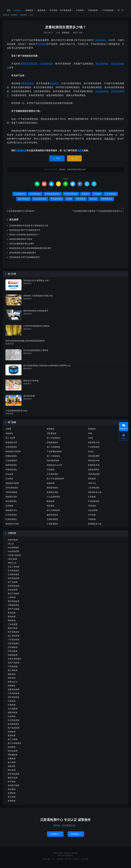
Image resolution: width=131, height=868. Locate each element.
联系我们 (55, 836)
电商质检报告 (11, 467)
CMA (90, 436)
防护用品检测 (14, 776)
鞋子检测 (53, 10)
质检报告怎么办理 (54, 467)
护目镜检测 (13, 650)
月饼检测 (92, 522)
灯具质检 (97, 196)
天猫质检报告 (11, 472)
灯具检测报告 (11, 522)
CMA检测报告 (11, 494)
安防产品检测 (14, 611)
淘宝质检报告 (11, 504)
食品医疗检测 (14, 788)
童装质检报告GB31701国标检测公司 (25, 232)
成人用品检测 (14, 638)
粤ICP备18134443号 (65, 858)
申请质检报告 (94, 504)
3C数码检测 (13, 542)
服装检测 (41, 10)
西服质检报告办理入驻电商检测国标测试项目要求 (30, 250)
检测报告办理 (11, 445)
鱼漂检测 (12, 795)
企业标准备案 (14, 577)
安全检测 (9, 476)
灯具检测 (80, 10)
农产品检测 (13, 584)
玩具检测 (9, 508)
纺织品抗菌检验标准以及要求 (22, 246)
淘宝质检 (51, 508)
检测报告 (29, 10)
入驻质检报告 (94, 490)
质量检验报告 (11, 458)
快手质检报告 (14, 634)
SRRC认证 (12, 565)
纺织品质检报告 (40, 201)
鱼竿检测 (12, 799)
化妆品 (91, 454)
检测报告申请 (94, 467)
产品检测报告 (11, 463)
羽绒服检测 (13, 757)
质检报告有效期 (12, 485)
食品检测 (12, 792)
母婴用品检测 (14, 692)
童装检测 (12, 738)
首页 (9, 10)
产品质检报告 (100, 42)
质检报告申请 (94, 463)
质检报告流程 (11, 499)
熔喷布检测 (13, 715)
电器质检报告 (24, 201)
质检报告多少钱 (95, 494)
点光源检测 (13, 711)
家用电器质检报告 (29, 66)
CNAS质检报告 (12, 490)
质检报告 (65, 4)
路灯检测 (12, 772)
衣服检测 (12, 761)
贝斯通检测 (21, 153)
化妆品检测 (93, 513)
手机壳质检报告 (71, 196)
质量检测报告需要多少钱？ (66, 30)
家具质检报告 (102, 66)
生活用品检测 (14, 722)
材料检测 (12, 680)
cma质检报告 (13, 550)
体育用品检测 (14, 581)
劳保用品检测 (14, 588)
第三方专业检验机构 (55, 481)
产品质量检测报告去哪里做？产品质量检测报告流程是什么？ (98, 213)
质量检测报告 (27, 86)
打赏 (74, 161)
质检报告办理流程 (13, 454)
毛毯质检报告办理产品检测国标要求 (25, 260)
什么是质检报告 (53, 499)
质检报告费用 (94, 458)
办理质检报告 (11, 449)
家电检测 (92, 481)
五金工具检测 (14, 569)
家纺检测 (12, 623)
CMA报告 (92, 508)
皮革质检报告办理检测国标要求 (23, 255)
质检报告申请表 (12, 526)
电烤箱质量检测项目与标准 (21, 241)
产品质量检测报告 (54, 454)
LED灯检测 (12, 561)
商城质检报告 (52, 490)
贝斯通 (80, 153)
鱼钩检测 (12, 803)
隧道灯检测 (13, 780)
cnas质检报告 (14, 554)
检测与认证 (13, 684)
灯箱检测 (12, 707)
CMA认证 (92, 485)
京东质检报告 (52, 476)
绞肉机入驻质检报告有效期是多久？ (25, 237)
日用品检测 (93, 10)
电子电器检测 (66, 10)
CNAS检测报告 (53, 463)
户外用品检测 (108, 10)
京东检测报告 (52, 526)
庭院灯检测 (13, 630)
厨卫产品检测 (14, 596)
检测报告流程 (52, 494)
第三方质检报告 (53, 458)
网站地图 (75, 855)
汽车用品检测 (14, 696)
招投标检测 (13, 657)
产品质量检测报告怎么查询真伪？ (21, 213)
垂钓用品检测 (14, 604)
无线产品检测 (14, 665)
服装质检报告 (52, 517)
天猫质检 (51, 472)
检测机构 (92, 431)
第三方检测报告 (53, 449)
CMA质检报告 (94, 476)
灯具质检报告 (47, 66)
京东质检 (9, 481)
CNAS (91, 440)
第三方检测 (10, 440)
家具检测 (12, 615)
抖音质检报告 (14, 646)
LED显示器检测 (14, 558)
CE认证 (11, 546)
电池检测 (12, 734)
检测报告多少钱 (95, 526)
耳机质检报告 (102, 94)
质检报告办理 (94, 445)
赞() (57, 161)
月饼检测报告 (52, 522)
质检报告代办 (11, 513)
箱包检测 (12, 749)
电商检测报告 (94, 472)
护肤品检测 (13, 653)
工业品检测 (13, 627)
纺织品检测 (13, 753)
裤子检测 (12, 765)
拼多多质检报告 (15, 661)
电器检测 (51, 485)
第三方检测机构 (53, 440)
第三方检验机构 (53, 513)
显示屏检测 (13, 673)
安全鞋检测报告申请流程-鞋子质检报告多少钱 (29, 228)
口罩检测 (12, 600)
